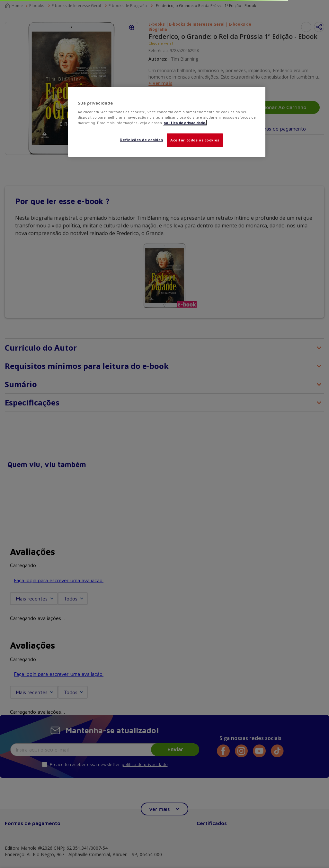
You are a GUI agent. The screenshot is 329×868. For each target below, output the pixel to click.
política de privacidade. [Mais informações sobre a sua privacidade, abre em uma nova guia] (185, 123)
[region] (167, 122)
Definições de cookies (141, 140)
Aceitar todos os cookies (195, 140)
